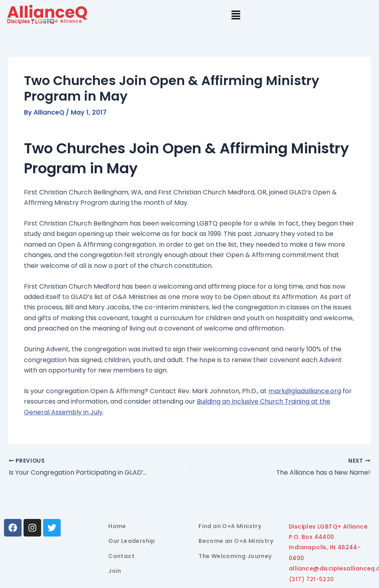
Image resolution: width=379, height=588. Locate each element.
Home (117, 526)
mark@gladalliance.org (305, 391)
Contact (121, 556)
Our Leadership (132, 541)
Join (115, 571)
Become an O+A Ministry (236, 541)
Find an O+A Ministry (230, 526)
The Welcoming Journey (235, 556)
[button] (236, 16)
